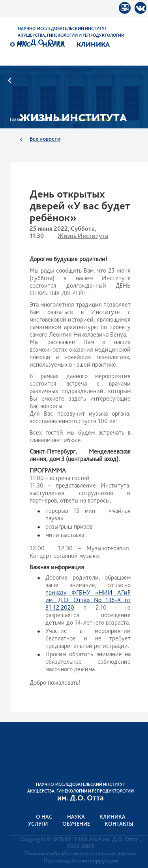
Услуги (34, 70)
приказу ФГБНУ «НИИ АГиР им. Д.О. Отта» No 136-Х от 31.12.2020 (88, 600)
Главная (18, 119)
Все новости (45, 138)
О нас (20, 44)
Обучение (76, 70)
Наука (53, 44)
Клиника (93, 44)
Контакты (119, 824)
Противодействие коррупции (81, 860)
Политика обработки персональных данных (81, 853)
